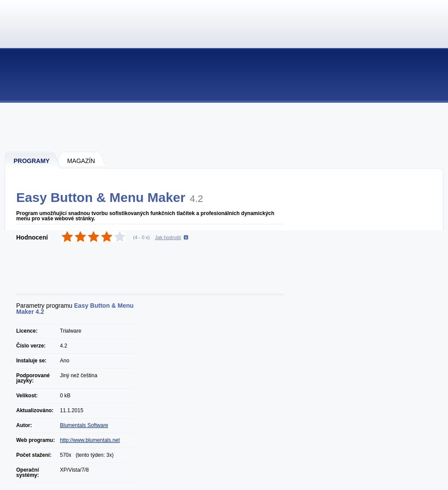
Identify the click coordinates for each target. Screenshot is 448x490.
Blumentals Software (84, 425)
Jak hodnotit (168, 237)
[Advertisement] (224, 127)
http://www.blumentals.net (90, 440)
